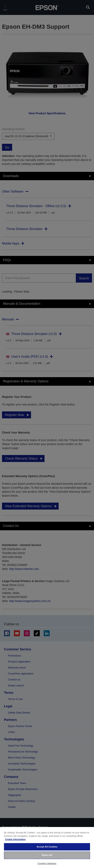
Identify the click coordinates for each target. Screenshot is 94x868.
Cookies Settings (47, 863)
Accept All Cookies (47, 847)
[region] (47, 847)
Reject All (47, 855)
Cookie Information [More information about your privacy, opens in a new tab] (15, 839)
